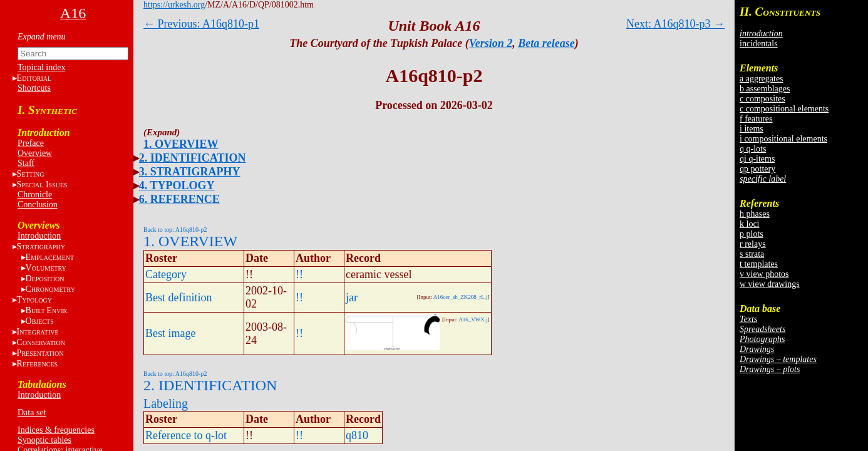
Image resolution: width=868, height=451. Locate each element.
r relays (753, 244)
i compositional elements (783, 139)
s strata (752, 254)
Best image (170, 333)
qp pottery (757, 169)
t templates (759, 264)
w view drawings (770, 284)
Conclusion (38, 205)
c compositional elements (784, 109)
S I (42, 184)
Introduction (39, 236)
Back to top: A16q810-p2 (175, 230)
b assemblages (765, 89)
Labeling (166, 403)
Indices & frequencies (56, 430)
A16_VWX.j (473, 319)
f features (756, 119)
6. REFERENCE (179, 199)
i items (752, 129)
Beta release (546, 43)
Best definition (179, 298)
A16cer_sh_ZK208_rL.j (461, 297)
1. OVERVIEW (181, 144)
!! (299, 274)
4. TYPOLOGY (177, 185)
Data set (32, 412)
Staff (26, 163)
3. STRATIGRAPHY (190, 172)
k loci (750, 224)
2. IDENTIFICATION (193, 158)
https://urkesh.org (174, 5)
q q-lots (753, 149)
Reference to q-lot (186, 435)
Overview (35, 153)
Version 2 (491, 43)
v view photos (764, 274)
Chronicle (35, 194)
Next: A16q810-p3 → (675, 24)
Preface (31, 143)
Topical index (41, 67)
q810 (357, 435)
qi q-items (757, 159)
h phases (755, 214)
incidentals (759, 44)
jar (352, 298)
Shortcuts (34, 88)
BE (47, 310)
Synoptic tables (44, 440)
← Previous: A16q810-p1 (201, 24)
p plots (752, 234)
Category (166, 274)
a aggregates (762, 79)
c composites (762, 99)
